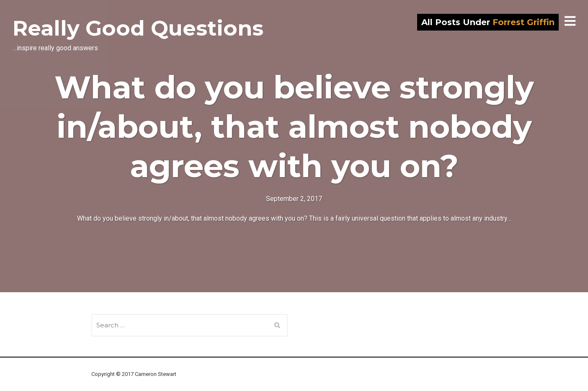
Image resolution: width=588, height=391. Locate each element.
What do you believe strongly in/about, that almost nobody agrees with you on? (294, 126)
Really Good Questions (138, 28)
